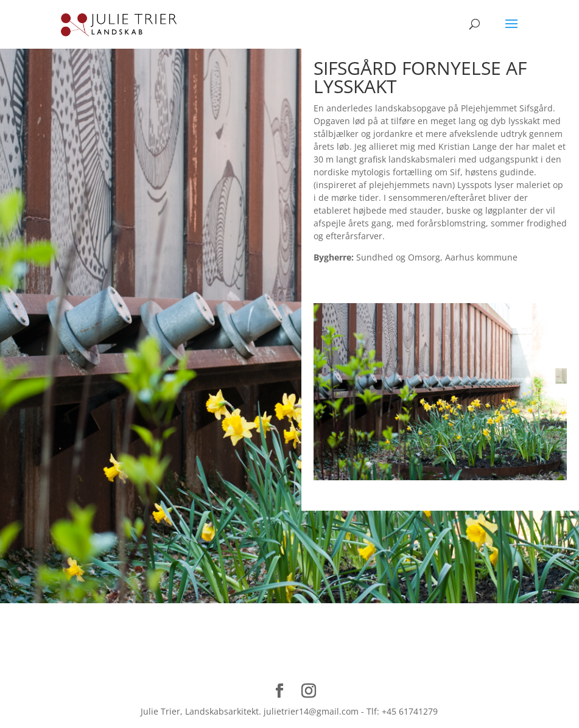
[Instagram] (309, 691)
